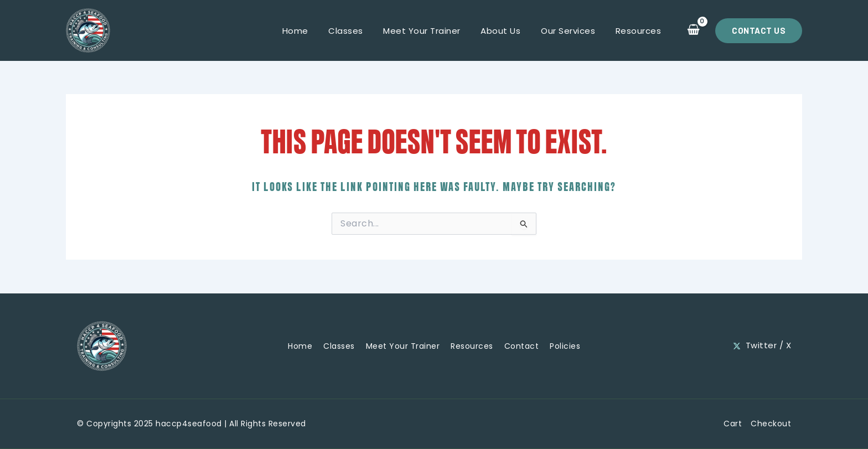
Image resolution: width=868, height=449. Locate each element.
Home (315, 31)
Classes (362, 31)
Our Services (573, 31)
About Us (510, 31)
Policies (565, 345)
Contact (522, 345)
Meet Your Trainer (435, 31)
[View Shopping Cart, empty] (693, 30)
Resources (640, 31)
